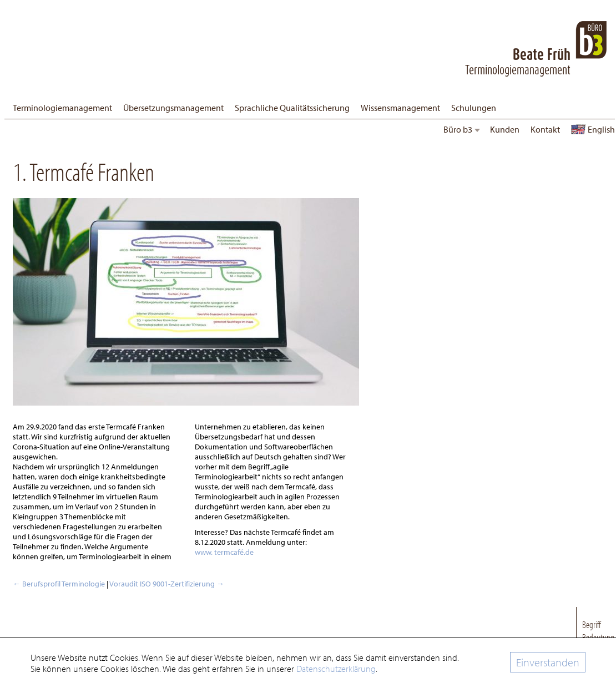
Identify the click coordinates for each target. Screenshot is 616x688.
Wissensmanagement (400, 108)
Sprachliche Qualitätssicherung (292, 108)
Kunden (505, 129)
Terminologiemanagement (62, 108)
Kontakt (545, 129)
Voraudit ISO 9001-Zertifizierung (167, 584)
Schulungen (474, 108)
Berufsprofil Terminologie (59, 584)
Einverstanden (548, 662)
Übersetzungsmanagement (173, 108)
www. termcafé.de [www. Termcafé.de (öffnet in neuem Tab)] (224, 552)
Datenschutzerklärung (336, 669)
